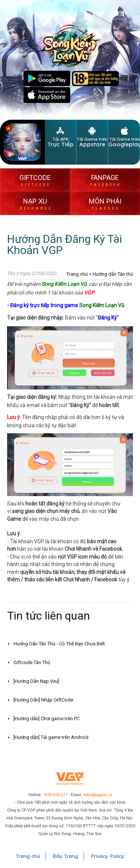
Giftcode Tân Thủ (32, 662)
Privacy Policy (108, 856)
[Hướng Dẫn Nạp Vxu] (36, 681)
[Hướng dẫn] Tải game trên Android (51, 737)
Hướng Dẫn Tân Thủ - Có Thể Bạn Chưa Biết (59, 644)
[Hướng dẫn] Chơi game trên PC (46, 719)
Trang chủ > (79, 274)
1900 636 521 (55, 795)
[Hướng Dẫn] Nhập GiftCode (43, 700)
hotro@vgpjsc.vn (98, 795)
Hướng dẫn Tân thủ (113, 274)
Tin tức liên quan (49, 616)
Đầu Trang (65, 856)
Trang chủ (28, 856)
